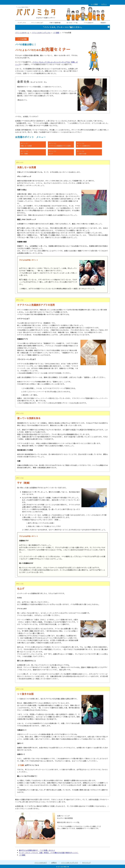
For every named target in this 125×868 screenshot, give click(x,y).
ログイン (104, 4)
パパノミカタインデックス (41, 33)
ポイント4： (25, 152)
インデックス (22, 23)
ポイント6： (81, 152)
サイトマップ (86, 863)
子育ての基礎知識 (55, 23)
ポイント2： (60, 144)
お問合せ (54, 863)
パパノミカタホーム (22, 33)
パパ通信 (56, 33)
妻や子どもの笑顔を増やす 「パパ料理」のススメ (37, 850)
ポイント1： (26, 144)
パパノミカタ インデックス (70, 863)
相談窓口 (103, 23)
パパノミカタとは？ (37, 23)
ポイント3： (83, 144)
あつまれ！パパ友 (72, 23)
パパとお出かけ (89, 23)
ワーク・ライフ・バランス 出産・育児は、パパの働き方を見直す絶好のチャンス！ (49, 853)
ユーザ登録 (94, 4)
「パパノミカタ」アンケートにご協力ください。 (62, 27)
